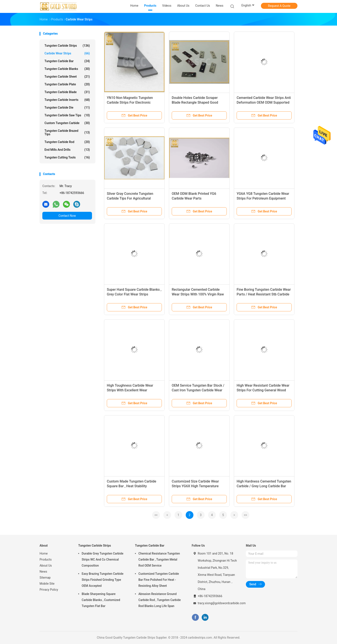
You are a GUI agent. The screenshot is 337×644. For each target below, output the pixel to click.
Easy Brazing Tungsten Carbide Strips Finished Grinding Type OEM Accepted (103, 580)
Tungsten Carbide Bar (67, 61)
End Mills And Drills (67, 150)
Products (46, 559)
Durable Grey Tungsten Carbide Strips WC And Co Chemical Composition (103, 559)
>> (246, 515)
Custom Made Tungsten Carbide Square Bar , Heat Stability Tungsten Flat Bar (132, 486)
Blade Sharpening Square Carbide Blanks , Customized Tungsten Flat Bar (101, 600)
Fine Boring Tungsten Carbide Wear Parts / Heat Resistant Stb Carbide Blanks (264, 294)
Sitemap (45, 578)
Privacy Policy (49, 590)
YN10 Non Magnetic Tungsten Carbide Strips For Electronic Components (130, 102)
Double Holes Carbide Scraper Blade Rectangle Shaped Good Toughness (195, 102)
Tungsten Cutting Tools (67, 157)
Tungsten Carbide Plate (67, 84)
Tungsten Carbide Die (67, 108)
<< (156, 515)
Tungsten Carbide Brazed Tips (67, 132)
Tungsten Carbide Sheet (67, 77)
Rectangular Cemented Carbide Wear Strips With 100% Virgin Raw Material (198, 294)
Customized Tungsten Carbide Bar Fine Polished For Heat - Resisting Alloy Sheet (159, 580)
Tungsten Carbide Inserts (67, 100)
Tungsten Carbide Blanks (67, 69)
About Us (46, 566)
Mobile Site (47, 584)
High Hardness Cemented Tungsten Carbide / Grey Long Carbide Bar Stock (264, 486)
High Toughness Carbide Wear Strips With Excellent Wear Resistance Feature (130, 390)
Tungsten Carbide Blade (67, 92)
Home (44, 553)
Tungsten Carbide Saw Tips (67, 115)
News (43, 572)
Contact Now (67, 216)
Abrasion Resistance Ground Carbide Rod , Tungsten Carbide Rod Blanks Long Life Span (160, 600)
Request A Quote (279, 6)
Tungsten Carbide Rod (67, 142)
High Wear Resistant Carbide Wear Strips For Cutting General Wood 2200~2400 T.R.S (263, 390)
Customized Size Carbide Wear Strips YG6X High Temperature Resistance (195, 486)
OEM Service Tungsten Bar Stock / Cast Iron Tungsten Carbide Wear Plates (198, 390)
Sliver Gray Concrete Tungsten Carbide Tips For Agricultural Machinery (130, 198)
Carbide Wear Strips (67, 53)
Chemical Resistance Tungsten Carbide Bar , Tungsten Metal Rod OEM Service (159, 559)
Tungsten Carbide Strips (67, 46)
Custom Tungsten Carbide (67, 123)
